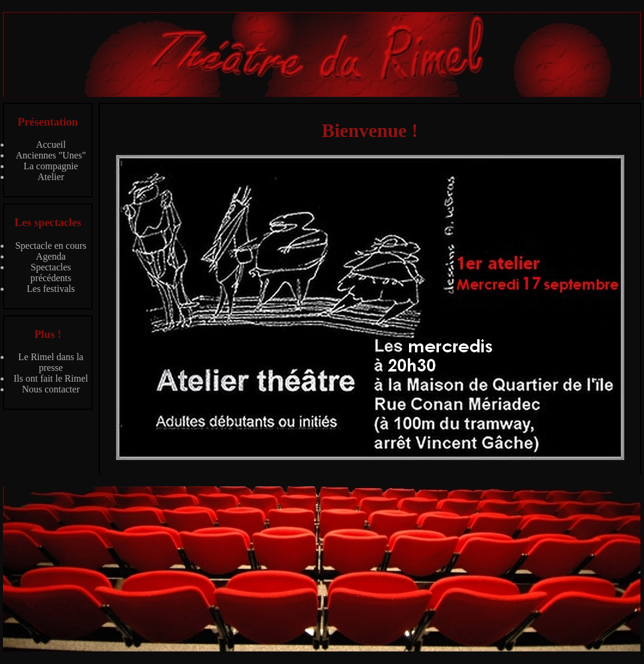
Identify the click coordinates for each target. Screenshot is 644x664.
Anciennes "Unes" (51, 155)
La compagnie (51, 166)
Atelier (51, 177)
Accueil (51, 144)
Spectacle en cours (51, 246)
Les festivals (51, 289)
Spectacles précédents (51, 272)
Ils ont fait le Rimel (51, 378)
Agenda (51, 256)
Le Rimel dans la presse (51, 362)
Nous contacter (51, 389)
